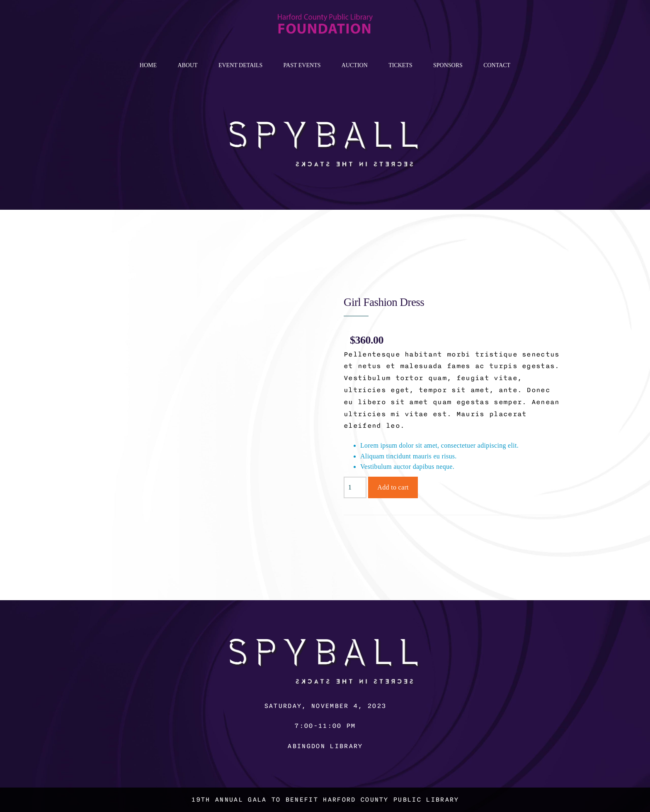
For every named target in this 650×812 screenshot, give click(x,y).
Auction (355, 65)
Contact (497, 65)
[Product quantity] (355, 487)
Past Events (302, 65)
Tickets (400, 65)
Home (148, 65)
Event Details (240, 65)
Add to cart (393, 487)
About (187, 65)
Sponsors (448, 65)
